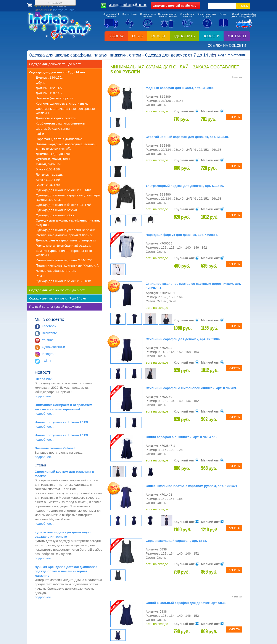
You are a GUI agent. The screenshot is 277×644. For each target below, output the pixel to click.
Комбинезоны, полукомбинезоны (60, 123)
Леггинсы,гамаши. (49, 174)
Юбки (40, 134)
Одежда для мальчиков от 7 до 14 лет (58, 298)
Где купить (184, 36)
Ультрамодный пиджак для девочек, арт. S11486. (185, 186)
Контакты (237, 36)
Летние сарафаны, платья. (56, 271)
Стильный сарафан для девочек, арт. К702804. (183, 339)
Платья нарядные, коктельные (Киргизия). (67, 265)
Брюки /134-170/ (48, 185)
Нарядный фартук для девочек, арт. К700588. (182, 235)
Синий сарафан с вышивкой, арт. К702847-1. (181, 437)
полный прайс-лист (175, 6)
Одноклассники (53, 347)
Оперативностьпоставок (148, 15)
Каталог (159, 36)
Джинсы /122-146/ (49, 88)
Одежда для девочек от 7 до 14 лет (57, 72)
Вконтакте (49, 333)
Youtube (48, 340)
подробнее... (44, 396)
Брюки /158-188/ (48, 169)
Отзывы (223, 14)
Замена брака (130, 14)
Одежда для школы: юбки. (56, 215)
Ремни (41, 276)
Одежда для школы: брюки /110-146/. (64, 190)
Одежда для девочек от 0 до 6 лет (55, 64)
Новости (211, 36)
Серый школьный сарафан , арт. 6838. (176, 541)
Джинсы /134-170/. (49, 77)
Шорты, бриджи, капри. (53, 129)
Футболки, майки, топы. (53, 159)
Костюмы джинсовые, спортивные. (62, 103)
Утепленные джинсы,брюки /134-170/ (64, 260)
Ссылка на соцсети (227, 46)
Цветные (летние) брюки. (55, 98)
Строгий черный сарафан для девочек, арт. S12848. (187, 137)
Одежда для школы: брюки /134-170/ (63, 205)
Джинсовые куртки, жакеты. (56, 118)
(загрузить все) (57, 618)
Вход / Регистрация (231, 55)
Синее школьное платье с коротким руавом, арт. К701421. (192, 486)
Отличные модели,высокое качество (168, 15)
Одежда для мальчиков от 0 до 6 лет (57, 290)
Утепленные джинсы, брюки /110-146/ (64, 235)
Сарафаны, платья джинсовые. (59, 139)
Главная (116, 36)
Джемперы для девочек (53, 154)
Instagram (49, 354)
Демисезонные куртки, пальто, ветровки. (66, 240)
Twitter (47, 361)
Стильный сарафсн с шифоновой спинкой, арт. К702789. (191, 388)
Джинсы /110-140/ (49, 93)
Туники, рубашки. (49, 164)
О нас (137, 36)
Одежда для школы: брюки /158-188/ (63, 281)
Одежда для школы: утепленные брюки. (66, 230)
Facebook (49, 326)
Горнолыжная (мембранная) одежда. (63, 245)
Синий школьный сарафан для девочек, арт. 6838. (186, 603)
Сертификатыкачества (187, 15)
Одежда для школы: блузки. (57, 210)
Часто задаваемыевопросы (207, 15)
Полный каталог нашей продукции (55, 307)
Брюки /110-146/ (48, 180)
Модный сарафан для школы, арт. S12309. (180, 88)
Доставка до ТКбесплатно (111, 15)
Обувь (40, 83)
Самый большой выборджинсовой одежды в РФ (244, 15)
